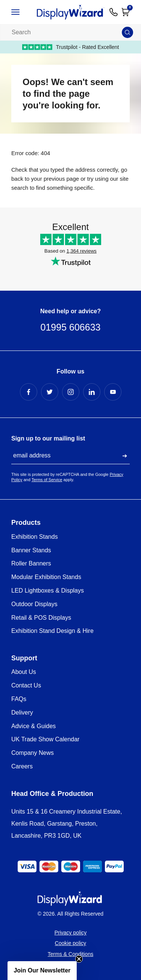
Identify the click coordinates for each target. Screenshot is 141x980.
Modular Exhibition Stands (46, 577)
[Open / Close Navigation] (21, 12)
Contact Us (26, 685)
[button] (42, 971)
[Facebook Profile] (29, 392)
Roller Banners (31, 563)
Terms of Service (47, 480)
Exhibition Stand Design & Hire (52, 631)
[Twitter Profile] (50, 392)
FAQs (19, 699)
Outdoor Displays (34, 604)
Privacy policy (71, 933)
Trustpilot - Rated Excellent (71, 47)
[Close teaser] (79, 959)
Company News (33, 753)
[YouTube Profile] (113, 392)
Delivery (22, 713)
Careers (22, 766)
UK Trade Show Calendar (45, 739)
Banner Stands (31, 550)
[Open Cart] (126, 12)
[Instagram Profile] (71, 392)
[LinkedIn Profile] (92, 392)
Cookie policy (70, 943)
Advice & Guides (33, 726)
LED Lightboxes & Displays (48, 591)
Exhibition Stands (35, 537)
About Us (24, 672)
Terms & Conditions (70, 954)
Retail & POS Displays (41, 618)
